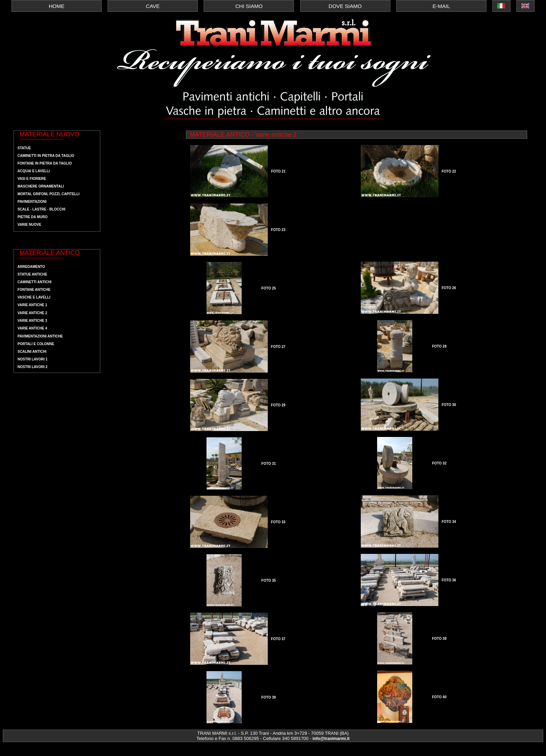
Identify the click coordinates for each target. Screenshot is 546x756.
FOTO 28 (439, 346)
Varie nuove (29, 225)
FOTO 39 (269, 697)
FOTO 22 (449, 171)
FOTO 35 (269, 580)
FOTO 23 (278, 230)
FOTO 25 (269, 288)
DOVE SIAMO (345, 6)
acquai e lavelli (34, 171)
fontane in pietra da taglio (45, 163)
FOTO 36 (449, 580)
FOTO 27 (278, 347)
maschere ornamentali (41, 186)
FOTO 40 (439, 697)
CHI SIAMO (249, 6)
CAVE (153, 6)
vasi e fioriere (32, 179)
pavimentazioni (32, 202)
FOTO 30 (449, 405)
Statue (24, 148)
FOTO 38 (439, 639)
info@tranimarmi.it (331, 739)
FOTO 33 (278, 522)
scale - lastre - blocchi (41, 209)
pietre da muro (32, 217)
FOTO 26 (449, 288)
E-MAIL (441, 6)
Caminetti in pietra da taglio (46, 156)
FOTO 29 (278, 405)
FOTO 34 (449, 522)
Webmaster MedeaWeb (32, 749)
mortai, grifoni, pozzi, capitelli (48, 194)
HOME (57, 6)
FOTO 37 (278, 639)
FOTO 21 (279, 171)
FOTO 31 (269, 464)
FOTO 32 (439, 463)
